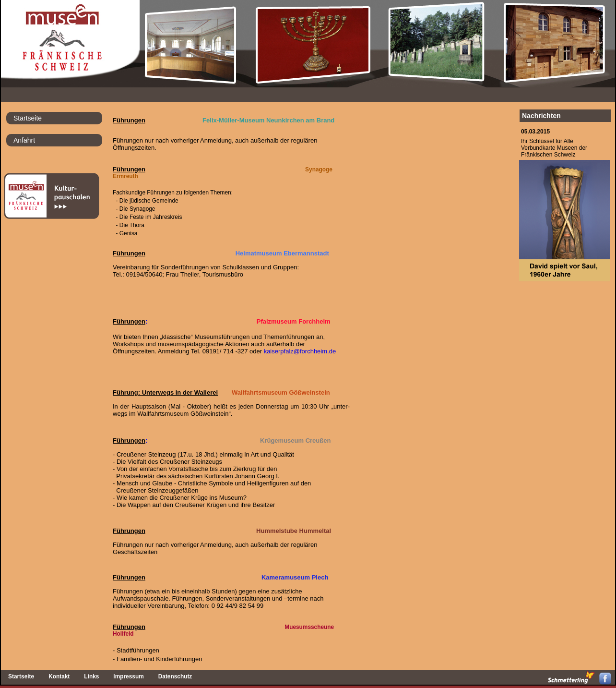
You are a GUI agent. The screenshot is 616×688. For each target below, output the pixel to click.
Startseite (28, 118)
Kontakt (59, 676)
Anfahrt (24, 140)
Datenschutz (175, 676)
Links (91, 676)
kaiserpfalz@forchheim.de (300, 351)
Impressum (128, 676)
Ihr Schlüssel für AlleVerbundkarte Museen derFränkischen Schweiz (554, 148)
